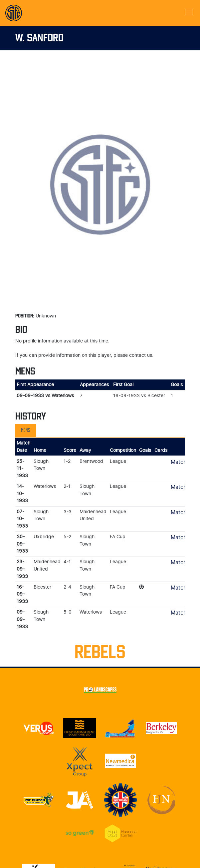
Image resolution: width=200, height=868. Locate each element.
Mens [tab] (26, 430)
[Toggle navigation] (189, 11)
